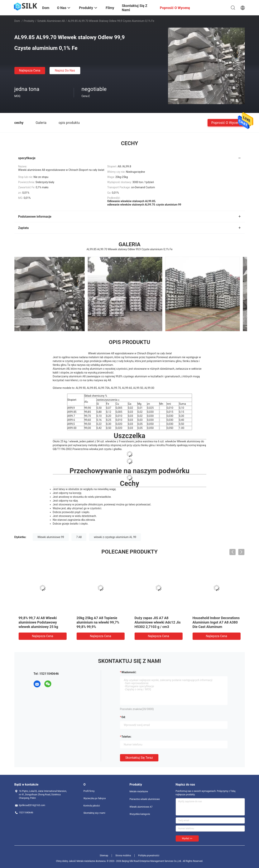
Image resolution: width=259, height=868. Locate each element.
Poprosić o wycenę (226, 122)
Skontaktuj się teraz (139, 758)
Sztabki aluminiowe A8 (51, 21)
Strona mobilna (123, 856)
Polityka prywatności (149, 856)
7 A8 (79, 537)
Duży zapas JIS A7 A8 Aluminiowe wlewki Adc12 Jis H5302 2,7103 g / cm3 (158, 622)
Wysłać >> (187, 838)
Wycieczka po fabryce (95, 798)
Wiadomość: (129, 672)
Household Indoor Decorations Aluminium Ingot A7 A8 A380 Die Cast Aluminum (216, 622)
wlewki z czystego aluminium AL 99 (115, 537)
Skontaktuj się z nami (94, 813)
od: (124, 717)
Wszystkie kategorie (140, 814)
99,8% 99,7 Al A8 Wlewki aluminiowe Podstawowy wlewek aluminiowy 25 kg (38, 622)
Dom (17, 21)
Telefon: (127, 737)
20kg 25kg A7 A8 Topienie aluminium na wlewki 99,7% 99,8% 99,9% (98, 622)
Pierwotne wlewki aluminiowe (145, 799)
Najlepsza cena (30, 70)
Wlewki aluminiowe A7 (141, 807)
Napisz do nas (65, 70)
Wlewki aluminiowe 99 (51, 537)
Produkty (29, 21)
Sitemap (104, 856)
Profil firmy (89, 791)
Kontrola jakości (92, 806)
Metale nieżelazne (139, 791)
